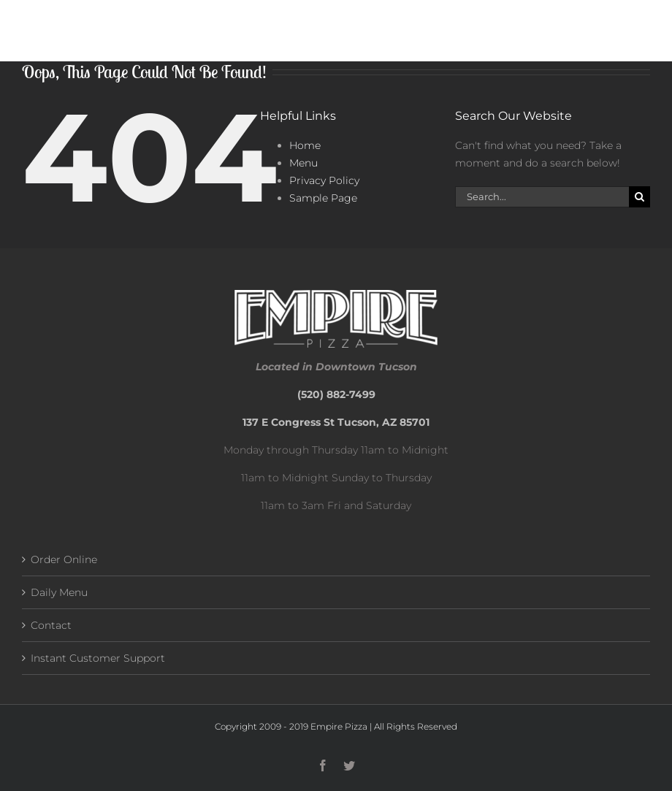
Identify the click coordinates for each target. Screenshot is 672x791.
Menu (303, 163)
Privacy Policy (324, 180)
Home (305, 145)
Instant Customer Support (98, 658)
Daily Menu (59, 592)
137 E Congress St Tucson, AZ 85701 (336, 422)
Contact (51, 625)
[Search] (639, 197)
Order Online (64, 559)
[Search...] (542, 197)
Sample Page (323, 198)
